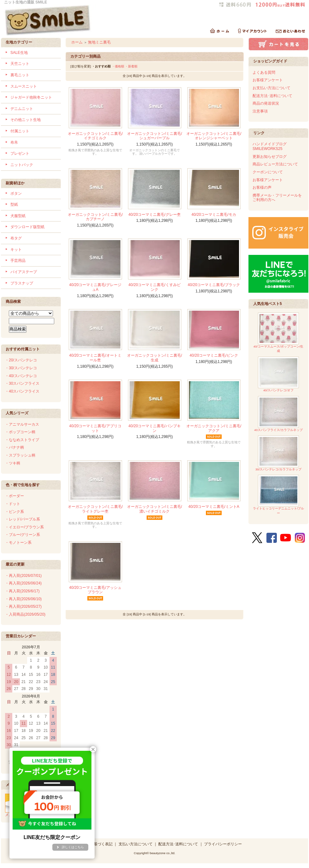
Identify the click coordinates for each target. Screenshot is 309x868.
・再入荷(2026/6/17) (22, 591)
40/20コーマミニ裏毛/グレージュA (95, 287)
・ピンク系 (15, 512)
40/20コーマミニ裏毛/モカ (214, 215)
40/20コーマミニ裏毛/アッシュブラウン (95, 590)
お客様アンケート (268, 80)
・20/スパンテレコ (21, 360)
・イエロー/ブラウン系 (24, 527)
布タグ (16, 238)
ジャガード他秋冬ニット (31, 97)
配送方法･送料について (272, 96)
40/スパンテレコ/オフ (278, 374)
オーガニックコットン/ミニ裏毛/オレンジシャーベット (214, 136)
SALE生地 (19, 53)
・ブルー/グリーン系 (23, 535)
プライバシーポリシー (223, 844)
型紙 (14, 204)
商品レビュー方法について (275, 164)
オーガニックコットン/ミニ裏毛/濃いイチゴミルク (155, 509)
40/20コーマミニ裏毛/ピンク (214, 355)
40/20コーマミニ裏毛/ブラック (214, 285)
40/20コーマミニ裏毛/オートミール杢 (95, 358)
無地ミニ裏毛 (99, 42)
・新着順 (131, 66)
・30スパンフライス (22, 383)
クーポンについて (268, 172)
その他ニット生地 (26, 120)
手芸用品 (18, 261)
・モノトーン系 (18, 543)
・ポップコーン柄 (20, 432)
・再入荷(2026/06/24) (23, 583)
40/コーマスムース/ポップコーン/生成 (279, 333)
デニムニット (22, 109)
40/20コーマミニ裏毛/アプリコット (95, 428)
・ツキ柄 (13, 463)
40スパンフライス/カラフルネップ (278, 414)
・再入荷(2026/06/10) (23, 599)
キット (16, 250)
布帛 (14, 142)
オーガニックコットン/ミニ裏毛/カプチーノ (95, 217)
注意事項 (260, 111)
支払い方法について (136, 844)
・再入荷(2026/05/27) (23, 606)
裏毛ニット (20, 75)
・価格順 (118, 66)
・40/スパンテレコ (21, 376)
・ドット (13, 504)
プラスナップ (22, 283)
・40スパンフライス (22, 391)
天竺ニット (20, 64)
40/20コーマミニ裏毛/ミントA (214, 507)
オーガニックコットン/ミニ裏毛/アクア (214, 428)
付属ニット (20, 131)
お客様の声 (262, 187)
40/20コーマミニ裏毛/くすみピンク (154, 287)
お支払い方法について (271, 88)
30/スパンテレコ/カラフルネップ (278, 453)
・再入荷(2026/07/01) (23, 576)
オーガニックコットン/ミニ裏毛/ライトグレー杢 (95, 509)
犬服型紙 (18, 216)
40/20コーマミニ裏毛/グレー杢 (154, 215)
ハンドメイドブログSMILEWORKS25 (270, 146)
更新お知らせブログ (270, 157)
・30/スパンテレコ (21, 368)
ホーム (77, 42)
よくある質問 (264, 72)
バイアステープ (24, 272)
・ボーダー (15, 496)
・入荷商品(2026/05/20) (25, 614)
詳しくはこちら (73, 847)
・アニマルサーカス (22, 424)
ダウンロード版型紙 (27, 227)
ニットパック (22, 165)
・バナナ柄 (15, 447)
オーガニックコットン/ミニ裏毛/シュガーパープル (155, 136)
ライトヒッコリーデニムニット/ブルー (279, 495)
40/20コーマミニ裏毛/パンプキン (154, 428)
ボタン (16, 193)
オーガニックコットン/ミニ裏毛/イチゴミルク (95, 136)
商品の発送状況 (266, 103)
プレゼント (20, 153)
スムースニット (24, 86)
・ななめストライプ (22, 440)
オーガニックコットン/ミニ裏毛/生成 (155, 358)
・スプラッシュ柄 (20, 455)
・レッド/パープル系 (23, 519)
